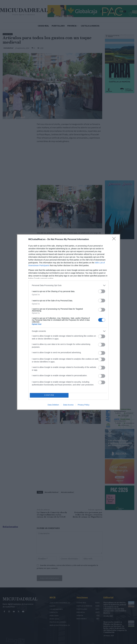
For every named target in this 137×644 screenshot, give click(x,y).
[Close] (115, 239)
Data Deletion (53, 405)
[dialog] (68, 322)
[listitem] (68, 285)
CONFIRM (49, 395)
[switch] (102, 291)
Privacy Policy (84, 405)
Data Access (68, 405)
